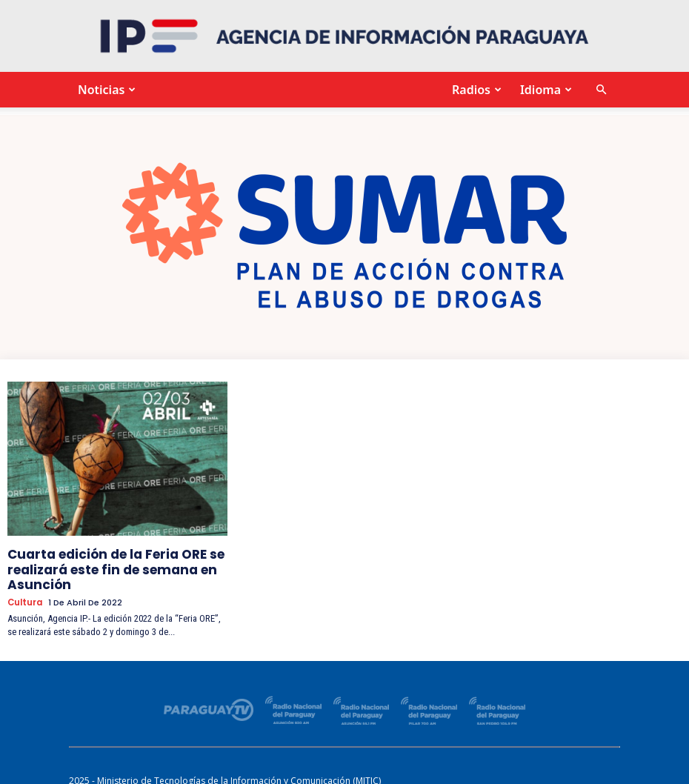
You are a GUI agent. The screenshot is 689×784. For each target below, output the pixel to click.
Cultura (25, 594)
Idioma (544, 90)
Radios (475, 90)
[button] (601, 90)
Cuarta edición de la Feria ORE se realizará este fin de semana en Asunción (100, 565)
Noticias (105, 90)
